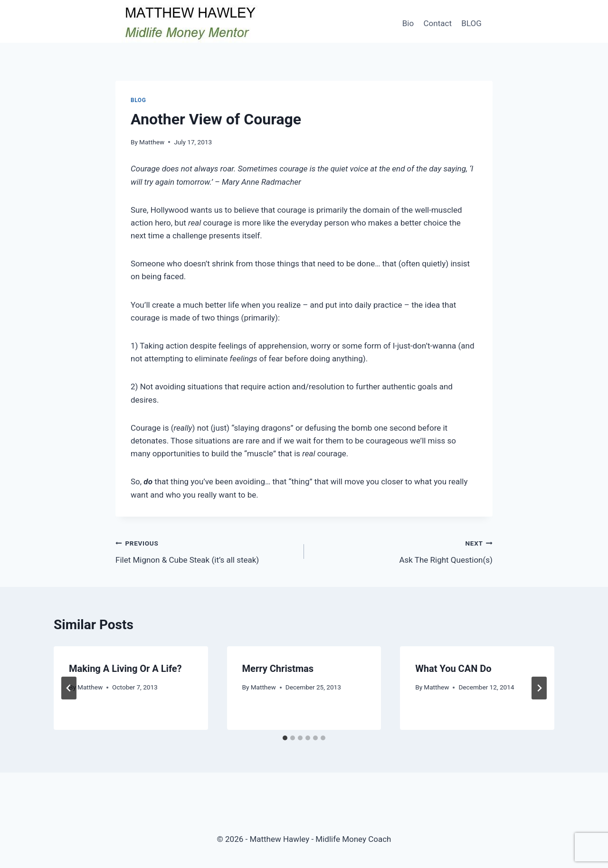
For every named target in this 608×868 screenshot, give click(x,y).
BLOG (471, 23)
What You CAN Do (453, 669)
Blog (138, 100)
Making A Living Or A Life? (125, 669)
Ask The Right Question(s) (402, 551)
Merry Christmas (278, 669)
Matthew (152, 142)
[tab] (285, 738)
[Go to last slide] (69, 688)
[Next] (539, 688)
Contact (438, 23)
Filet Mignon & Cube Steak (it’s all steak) (206, 551)
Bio (408, 23)
